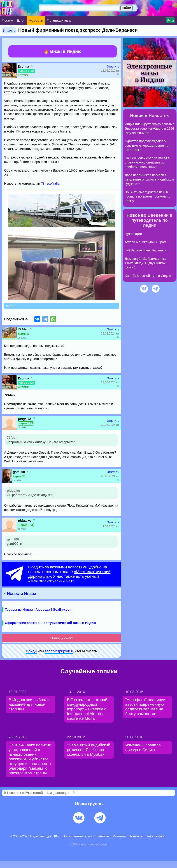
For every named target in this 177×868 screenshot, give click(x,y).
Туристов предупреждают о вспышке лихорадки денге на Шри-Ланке (147, 146)
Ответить (113, 67)
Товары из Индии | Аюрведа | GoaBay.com (39, 610)
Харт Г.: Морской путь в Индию (148, 276)
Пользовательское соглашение (86, 836)
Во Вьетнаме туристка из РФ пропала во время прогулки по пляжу (148, 197)
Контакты (136, 836)
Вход (170, 20)
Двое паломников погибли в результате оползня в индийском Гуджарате (149, 180)
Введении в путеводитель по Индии (152, 220)
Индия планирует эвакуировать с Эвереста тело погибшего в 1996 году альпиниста (150, 128)
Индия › (9, 30)
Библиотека (156, 836)
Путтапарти (133, 234)
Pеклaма (119, 836)
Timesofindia (50, 184)
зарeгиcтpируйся (59, 651)
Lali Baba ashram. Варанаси (145, 250)
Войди (31, 651)
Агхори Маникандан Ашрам (145, 242)
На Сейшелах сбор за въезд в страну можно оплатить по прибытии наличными (147, 163)
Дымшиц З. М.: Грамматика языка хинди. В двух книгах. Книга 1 (146, 263)
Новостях (159, 115)
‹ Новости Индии (20, 593)
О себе (22, 338)
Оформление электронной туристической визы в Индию (50, 623)
